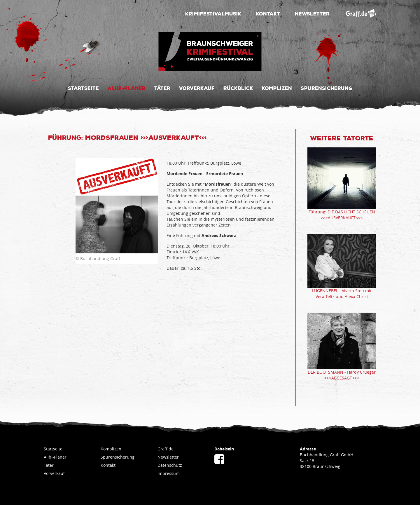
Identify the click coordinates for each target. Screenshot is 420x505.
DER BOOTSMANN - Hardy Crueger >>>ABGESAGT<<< (342, 375)
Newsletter (312, 13)
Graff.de (166, 449)
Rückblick (238, 88)
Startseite (83, 88)
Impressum (169, 473)
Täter (162, 88)
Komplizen (277, 88)
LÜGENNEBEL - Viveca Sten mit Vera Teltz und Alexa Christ (342, 294)
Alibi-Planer (127, 88)
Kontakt (268, 13)
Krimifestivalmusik (213, 13)
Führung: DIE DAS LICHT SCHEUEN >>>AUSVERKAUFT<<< (342, 215)
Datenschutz (170, 465)
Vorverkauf (197, 88)
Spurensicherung (327, 88)
